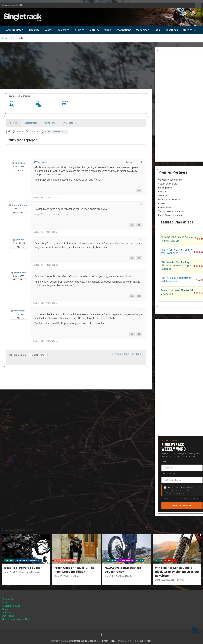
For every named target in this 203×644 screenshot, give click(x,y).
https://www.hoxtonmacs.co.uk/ (52, 214)
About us (7, 612)
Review (140, 560)
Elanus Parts (165, 207)
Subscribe (34, 30)
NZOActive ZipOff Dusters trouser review (123, 570)
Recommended (126, 560)
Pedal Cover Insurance (170, 215)
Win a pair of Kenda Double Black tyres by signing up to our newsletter (177, 572)
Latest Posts (31, 123)
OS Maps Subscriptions (170, 180)
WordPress (146, 641)
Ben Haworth (76, 576)
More (186, 30)
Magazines (142, 30)
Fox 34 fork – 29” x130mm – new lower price (177, 251)
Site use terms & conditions (17, 619)
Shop (157, 30)
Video (108, 30)
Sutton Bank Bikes (168, 184)
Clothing (111, 560)
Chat (38, 101)
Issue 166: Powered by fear (23, 568)
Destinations (124, 30)
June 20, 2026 (11, 572)
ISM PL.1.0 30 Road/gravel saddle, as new (176, 280)
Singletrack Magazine (28, 560)
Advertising (8, 616)
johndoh (20, 240)
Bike (11, 101)
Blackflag (20, 163)
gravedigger (20, 311)
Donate (6, 609)
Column (9, 560)
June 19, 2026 (61, 576)
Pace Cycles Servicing (170, 200)
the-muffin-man (20, 205)
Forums (14, 123)
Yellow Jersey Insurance (171, 211)
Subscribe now (182, 505)
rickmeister (20, 273)
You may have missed (19, 530)
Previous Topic (121, 354)
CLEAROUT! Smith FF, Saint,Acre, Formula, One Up (179, 239)
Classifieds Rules (11, 606)
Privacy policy (196, 498)
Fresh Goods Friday (66, 560)
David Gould (126, 576)
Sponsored (170, 560)
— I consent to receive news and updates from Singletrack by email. (182, 490)
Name (164, 461)
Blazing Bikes (165, 188)
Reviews (61, 30)
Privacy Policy (108, 641)
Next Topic (137, 354)
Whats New (50, 123)
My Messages (69, 123)
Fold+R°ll (163, 204)
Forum (77, 30)
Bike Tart (163, 192)
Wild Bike (163, 196)
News (48, 30)
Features (94, 30)
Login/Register (14, 30)
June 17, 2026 (162, 580)
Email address (168, 474)
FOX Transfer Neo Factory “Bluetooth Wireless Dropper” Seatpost (177, 266)
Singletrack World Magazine (83, 641)
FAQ (5, 603)
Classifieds (171, 30)
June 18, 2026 (112, 576)
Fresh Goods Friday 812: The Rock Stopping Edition (74, 570)
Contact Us (8, 599)
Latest (65, 101)
